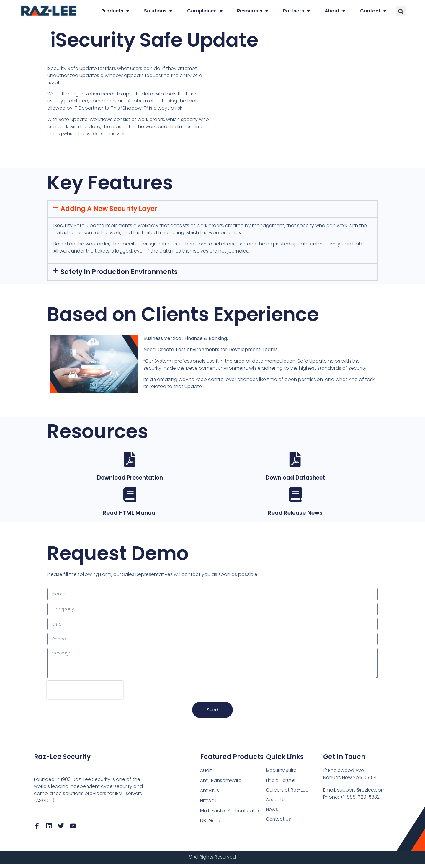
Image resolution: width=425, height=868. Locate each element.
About (335, 11)
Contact (373, 11)
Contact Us (279, 824)
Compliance (205, 11)
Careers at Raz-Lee (288, 794)
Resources (253, 11)
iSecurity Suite (282, 774)
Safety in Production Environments (119, 272)
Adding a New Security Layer (109, 209)
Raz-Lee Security (62, 760)
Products (115, 11)
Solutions (158, 11)
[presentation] (85, 693)
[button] (401, 11)
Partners (296, 11)
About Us (276, 804)
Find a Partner (282, 784)
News (272, 814)
